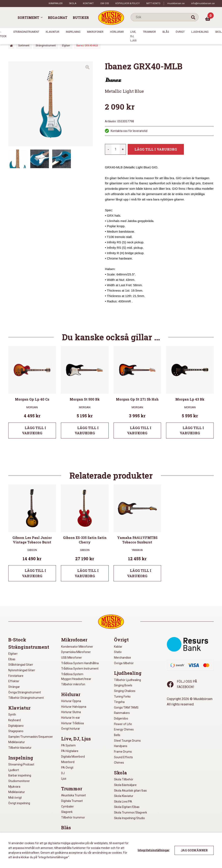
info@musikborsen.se (203, 3)
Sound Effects (123, 757)
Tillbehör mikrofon (73, 684)
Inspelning (73, 32)
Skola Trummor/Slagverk (130, 812)
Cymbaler (67, 806)
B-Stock (17, 640)
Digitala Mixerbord (73, 757)
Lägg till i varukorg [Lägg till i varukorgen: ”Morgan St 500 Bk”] (87, 430)
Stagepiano (16, 731)
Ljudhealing (200, 32)
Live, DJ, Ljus (133, 36)
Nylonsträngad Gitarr (22, 670)
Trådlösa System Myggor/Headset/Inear (76, 677)
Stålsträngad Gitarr (21, 665)
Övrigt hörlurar (71, 729)
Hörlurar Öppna (71, 701)
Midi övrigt (15, 798)
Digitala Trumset (72, 801)
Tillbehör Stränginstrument (26, 698)
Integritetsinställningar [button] (154, 850)
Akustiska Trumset (73, 795)
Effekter (14, 681)
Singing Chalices (125, 691)
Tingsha (119, 702)
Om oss (105, 3)
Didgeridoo (121, 718)
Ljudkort (14, 770)
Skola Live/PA (123, 802)
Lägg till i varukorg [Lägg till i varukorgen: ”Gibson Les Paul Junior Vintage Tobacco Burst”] (34, 573)
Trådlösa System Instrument (80, 669)
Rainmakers (122, 713)
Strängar (14, 687)
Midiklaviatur (17, 742)
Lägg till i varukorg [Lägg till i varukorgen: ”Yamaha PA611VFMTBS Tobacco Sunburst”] (139, 573)
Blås (166, 32)
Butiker (81, 18)
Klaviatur (53, 32)
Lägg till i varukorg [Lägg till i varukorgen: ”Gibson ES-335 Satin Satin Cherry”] (87, 573)
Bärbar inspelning (20, 775)
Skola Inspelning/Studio (129, 818)
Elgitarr (66, 46)
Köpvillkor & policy (128, 3)
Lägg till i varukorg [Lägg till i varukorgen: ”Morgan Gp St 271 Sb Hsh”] (139, 430)
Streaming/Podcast (21, 764)
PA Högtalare (70, 751)
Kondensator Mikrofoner (77, 647)
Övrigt (180, 32)
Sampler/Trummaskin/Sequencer (31, 737)
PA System (68, 745)
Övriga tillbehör (124, 663)
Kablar (118, 647)
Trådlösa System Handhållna (80, 663)
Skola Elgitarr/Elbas (127, 807)
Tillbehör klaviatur (20, 748)
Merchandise (123, 658)
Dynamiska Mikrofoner (76, 652)
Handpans (121, 746)
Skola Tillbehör (124, 779)
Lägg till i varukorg (156, 149)
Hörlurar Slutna (71, 712)
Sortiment (28, 18)
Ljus (64, 779)
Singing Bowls (123, 685)
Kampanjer (56, 3)
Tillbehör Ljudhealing (127, 680)
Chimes (119, 763)
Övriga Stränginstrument (25, 692)
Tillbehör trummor (73, 817)
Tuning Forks (122, 697)
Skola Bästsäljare (125, 785)
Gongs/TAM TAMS (126, 707)
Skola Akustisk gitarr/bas (130, 791)
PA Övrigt (67, 768)
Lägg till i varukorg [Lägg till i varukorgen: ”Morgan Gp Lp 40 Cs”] (34, 430)
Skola (73, 3)
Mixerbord (68, 762)
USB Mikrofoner (72, 658)
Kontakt (88, 3)
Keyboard (15, 720)
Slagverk (67, 812)
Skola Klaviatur (124, 796)
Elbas (12, 659)
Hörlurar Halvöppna (74, 707)
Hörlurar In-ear (71, 718)
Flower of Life (123, 724)
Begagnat (58, 18)
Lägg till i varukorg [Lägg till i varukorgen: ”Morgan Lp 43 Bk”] (192, 430)
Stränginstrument (26, 32)
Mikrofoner (95, 32)
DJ (63, 773)
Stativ (118, 652)
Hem (11, 46)
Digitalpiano (16, 726)
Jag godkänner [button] (194, 850)
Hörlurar (117, 32)
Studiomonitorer (19, 781)
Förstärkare (16, 676)
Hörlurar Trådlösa (72, 723)
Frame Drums (123, 752)
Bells (117, 735)
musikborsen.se (176, 3)
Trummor (149, 32)
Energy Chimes (124, 729)
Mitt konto (153, 3)
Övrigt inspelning (19, 803)
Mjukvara (14, 787)
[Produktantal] (115, 149)
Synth (12, 715)
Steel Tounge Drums (127, 741)
